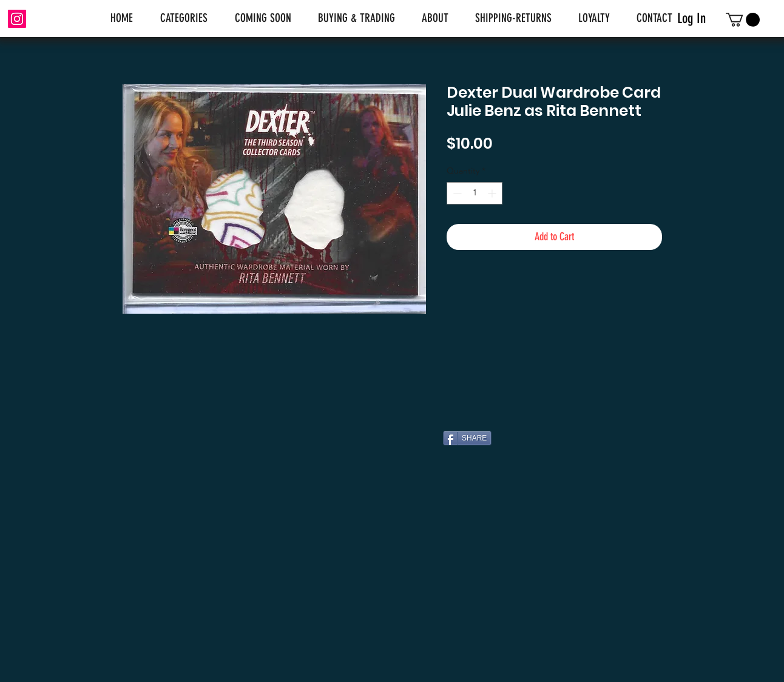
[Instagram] (17, 19)
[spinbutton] (475, 193)
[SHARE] (467, 438)
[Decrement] (456, 193)
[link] (743, 20)
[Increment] (493, 193)
